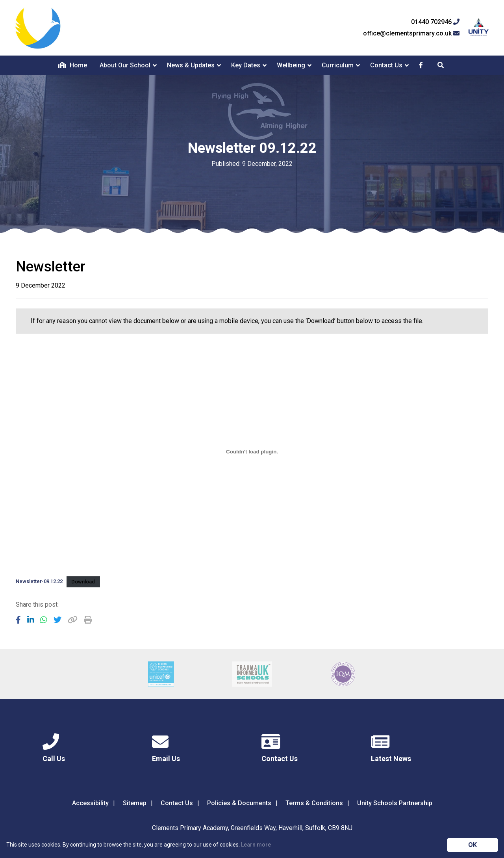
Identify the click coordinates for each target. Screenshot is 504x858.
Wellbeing (291, 65)
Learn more (256, 845)
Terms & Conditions (314, 803)
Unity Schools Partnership (395, 803)
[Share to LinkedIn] (31, 620)
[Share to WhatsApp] (44, 620)
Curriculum (338, 65)
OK (472, 845)
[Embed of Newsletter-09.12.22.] (252, 452)
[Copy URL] (73, 620)
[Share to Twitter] (57, 620)
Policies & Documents (239, 803)
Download (83, 582)
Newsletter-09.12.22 (39, 582)
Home (73, 65)
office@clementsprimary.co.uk (411, 33)
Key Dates (246, 65)
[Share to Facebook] (18, 620)
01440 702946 (435, 22)
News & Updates (191, 65)
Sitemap (135, 803)
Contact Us (386, 65)
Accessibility (90, 803)
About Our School (125, 65)
